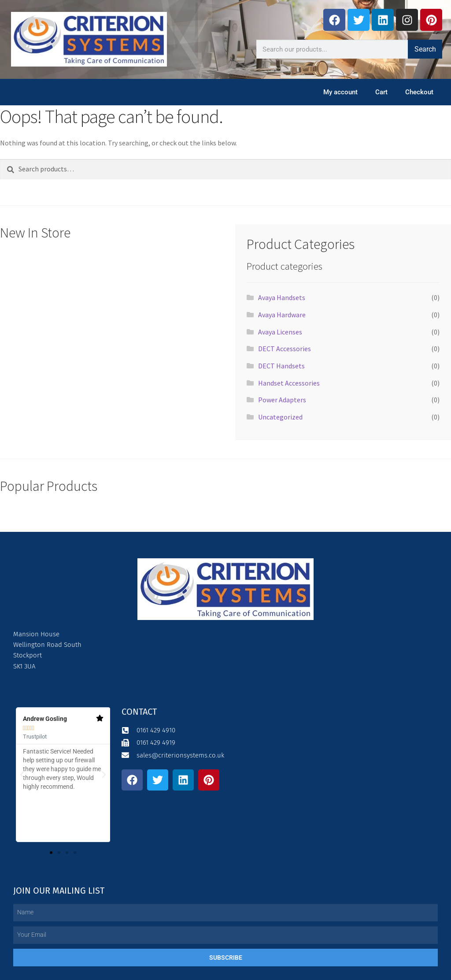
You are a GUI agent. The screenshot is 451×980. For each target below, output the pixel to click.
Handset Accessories (289, 383)
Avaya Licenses (280, 332)
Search (425, 49)
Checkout (419, 92)
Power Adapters (282, 400)
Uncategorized (280, 417)
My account (340, 92)
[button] (22, 775)
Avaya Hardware (282, 315)
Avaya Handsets (282, 297)
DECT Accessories (285, 349)
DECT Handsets (281, 366)
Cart (381, 92)
